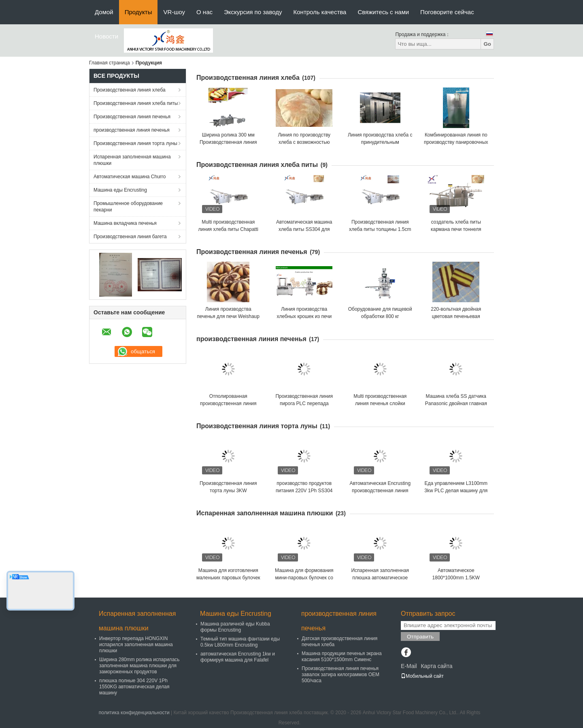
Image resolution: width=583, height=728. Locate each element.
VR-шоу (174, 12)
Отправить (420, 637)
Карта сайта (436, 666)
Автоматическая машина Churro (130, 177)
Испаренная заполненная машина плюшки (132, 160)
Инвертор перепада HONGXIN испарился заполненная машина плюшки (136, 645)
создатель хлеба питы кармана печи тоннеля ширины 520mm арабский (456, 229)
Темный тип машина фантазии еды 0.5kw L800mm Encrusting (240, 642)
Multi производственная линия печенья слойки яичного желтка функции (380, 403)
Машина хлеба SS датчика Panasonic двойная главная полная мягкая (456, 403)
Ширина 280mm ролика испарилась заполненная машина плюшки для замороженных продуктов (139, 666)
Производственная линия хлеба (130, 90)
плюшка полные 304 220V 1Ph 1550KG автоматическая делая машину (134, 687)
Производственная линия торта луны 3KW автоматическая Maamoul (228, 491)
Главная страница (110, 63)
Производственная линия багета (130, 237)
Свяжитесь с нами (383, 12)
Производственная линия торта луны (135, 143)
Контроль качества (320, 12)
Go (487, 44)
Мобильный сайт (422, 676)
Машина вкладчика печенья (125, 223)
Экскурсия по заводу (253, 12)
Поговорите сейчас (447, 12)
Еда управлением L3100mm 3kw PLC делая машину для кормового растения (456, 491)
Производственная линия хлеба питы (136, 103)
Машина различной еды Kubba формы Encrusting (235, 627)
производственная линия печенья (132, 130)
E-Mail (409, 666)
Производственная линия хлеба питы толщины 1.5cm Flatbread (380, 229)
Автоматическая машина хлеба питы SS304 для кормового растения (304, 229)
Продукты (138, 12)
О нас (204, 12)
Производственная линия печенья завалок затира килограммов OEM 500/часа (340, 675)
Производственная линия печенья (132, 117)
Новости (106, 36)
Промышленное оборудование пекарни (128, 207)
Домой (104, 12)
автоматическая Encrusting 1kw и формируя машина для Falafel (238, 657)
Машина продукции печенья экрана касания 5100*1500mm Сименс (342, 656)
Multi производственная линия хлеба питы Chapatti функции (228, 229)
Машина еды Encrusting (120, 190)
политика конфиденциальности (134, 713)
